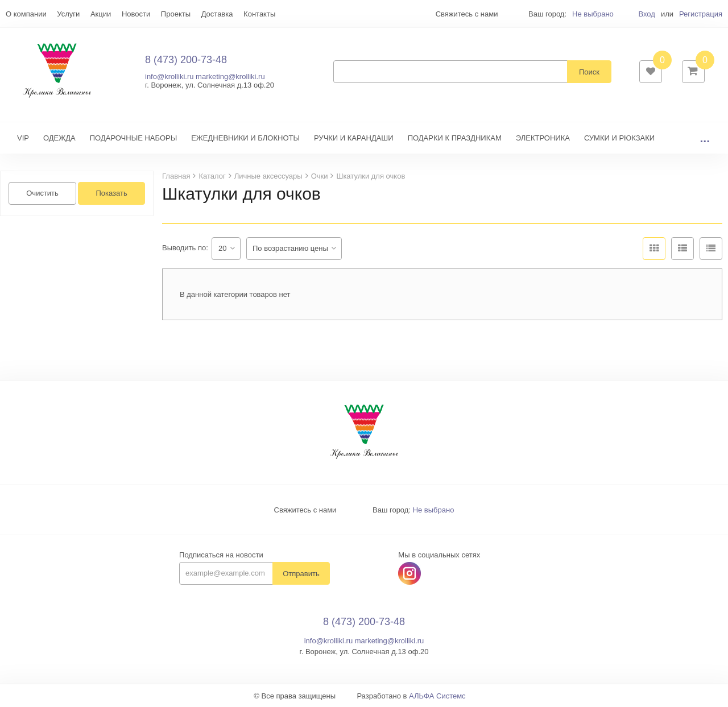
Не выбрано (593, 14)
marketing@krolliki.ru (230, 77)
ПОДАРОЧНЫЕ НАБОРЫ (133, 138)
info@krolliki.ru (169, 77)
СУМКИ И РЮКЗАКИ (619, 138)
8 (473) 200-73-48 (186, 60)
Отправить (301, 574)
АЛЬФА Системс (437, 696)
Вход (646, 14)
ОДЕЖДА (59, 138)
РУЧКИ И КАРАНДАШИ (354, 138)
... (705, 138)
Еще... (16, 14)
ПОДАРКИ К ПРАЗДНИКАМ (455, 138)
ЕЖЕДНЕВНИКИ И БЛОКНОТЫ (245, 138)
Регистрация (701, 14)
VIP (23, 138)
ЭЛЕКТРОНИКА (543, 138)
